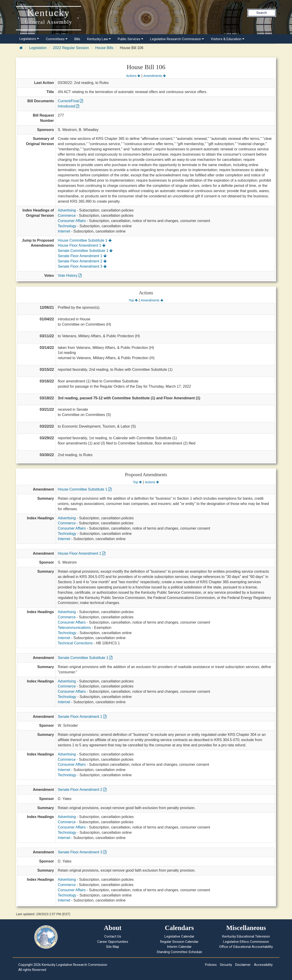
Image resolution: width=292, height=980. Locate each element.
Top (133, 300)
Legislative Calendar (179, 936)
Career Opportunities (113, 942)
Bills (77, 39)
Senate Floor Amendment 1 (82, 256)
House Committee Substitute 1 (85, 240)
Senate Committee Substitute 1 (85, 251)
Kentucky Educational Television (246, 936)
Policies (211, 965)
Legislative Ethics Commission (246, 942)
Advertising (67, 210)
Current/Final (70, 101)
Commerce (67, 216)
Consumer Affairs (72, 221)
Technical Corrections (75, 643)
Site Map (113, 947)
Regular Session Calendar (179, 942)
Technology (67, 226)
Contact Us (113, 936)
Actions (133, 76)
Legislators (29, 39)
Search (262, 13)
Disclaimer (243, 965)
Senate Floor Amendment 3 (82, 266)
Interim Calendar (179, 947)
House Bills (104, 48)
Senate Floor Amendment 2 (82, 261)
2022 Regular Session (71, 48)
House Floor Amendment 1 (82, 245)
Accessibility (263, 965)
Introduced (68, 106)
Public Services (130, 39)
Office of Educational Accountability (246, 947)
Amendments (155, 76)
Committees (57, 39)
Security (226, 965)
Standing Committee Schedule (179, 952)
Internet (64, 231)
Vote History (70, 276)
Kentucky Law (99, 39)
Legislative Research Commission (177, 39)
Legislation (38, 48)
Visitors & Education (228, 39)
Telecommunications (74, 628)
